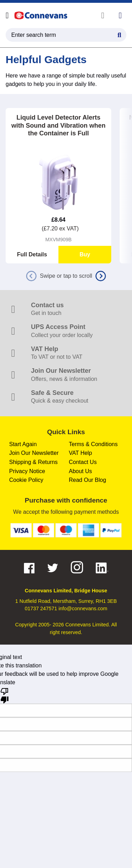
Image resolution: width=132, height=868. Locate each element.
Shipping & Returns (33, 462)
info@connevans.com (83, 608)
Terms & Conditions (93, 444)
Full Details (32, 254)
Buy (85, 254)
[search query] (66, 35)
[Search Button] (119, 34)
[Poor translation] (5, 695)
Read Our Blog (88, 480)
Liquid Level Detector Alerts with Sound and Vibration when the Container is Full (58, 125)
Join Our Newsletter (34, 453)
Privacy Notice (27, 471)
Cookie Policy (26, 480)
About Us (81, 471)
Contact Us (83, 462)
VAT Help (81, 453)
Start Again (23, 444)
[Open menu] (7, 15)
